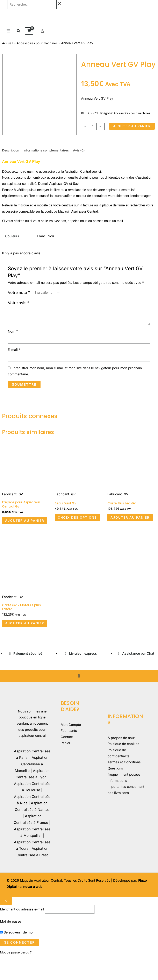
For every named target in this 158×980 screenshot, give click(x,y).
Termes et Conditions (124, 786)
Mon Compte (71, 748)
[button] (19, 32)
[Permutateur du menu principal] (8, 31)
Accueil (8, 44)
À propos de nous (121, 761)
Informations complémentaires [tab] (49, 160)
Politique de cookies (123, 767)
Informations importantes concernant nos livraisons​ (126, 810)
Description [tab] (11, 160)
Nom (13, 342)
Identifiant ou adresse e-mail (22, 933)
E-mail (14, 361)
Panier (66, 766)
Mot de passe (10, 946)
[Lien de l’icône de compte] (42, 31)
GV (21, 505)
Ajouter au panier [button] (19, 535)
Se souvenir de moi (17, 957)
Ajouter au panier (106, 137)
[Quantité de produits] (93, 127)
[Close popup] (6, 924)
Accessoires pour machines (38, 44)
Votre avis (19, 313)
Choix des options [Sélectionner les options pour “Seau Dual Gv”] (70, 532)
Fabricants (69, 754)
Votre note (19, 302)
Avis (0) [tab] (83, 160)
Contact (67, 760)
